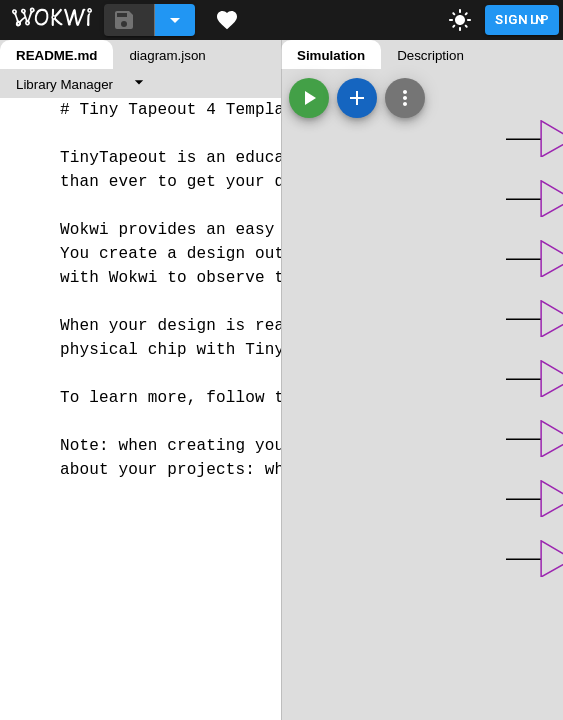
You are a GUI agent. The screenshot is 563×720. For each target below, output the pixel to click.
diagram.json (167, 55)
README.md (56, 55)
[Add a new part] (357, 98)
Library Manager (64, 84)
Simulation (331, 55)
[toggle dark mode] (460, 20)
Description (430, 55)
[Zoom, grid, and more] (405, 98)
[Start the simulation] (309, 98)
